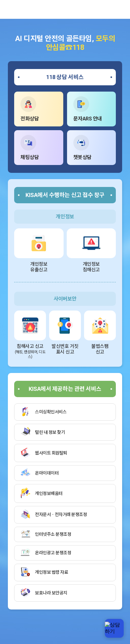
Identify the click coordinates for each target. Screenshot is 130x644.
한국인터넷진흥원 (14, 9)
